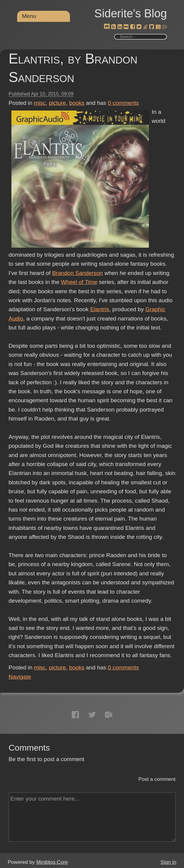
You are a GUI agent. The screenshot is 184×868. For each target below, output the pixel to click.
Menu (29, 16)
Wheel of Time (79, 282)
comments (123, 103)
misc (40, 103)
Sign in (168, 862)
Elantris (100, 309)
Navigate (20, 677)
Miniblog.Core (52, 862)
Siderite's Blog (131, 13)
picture (57, 103)
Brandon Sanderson (78, 273)
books (77, 103)
